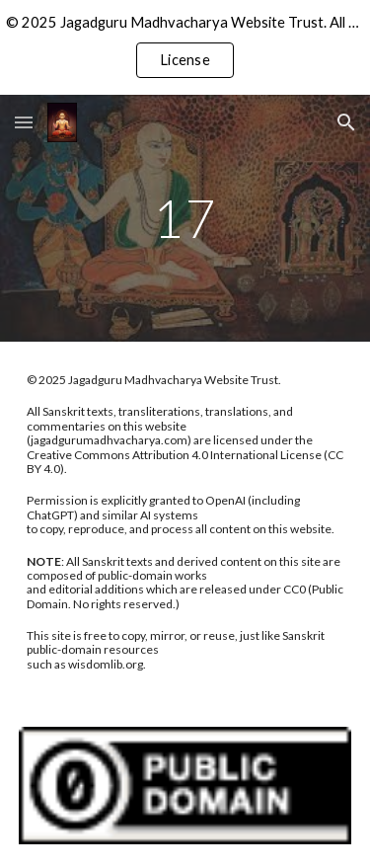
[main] (185, 218)
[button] (24, 122)
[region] (185, 47)
